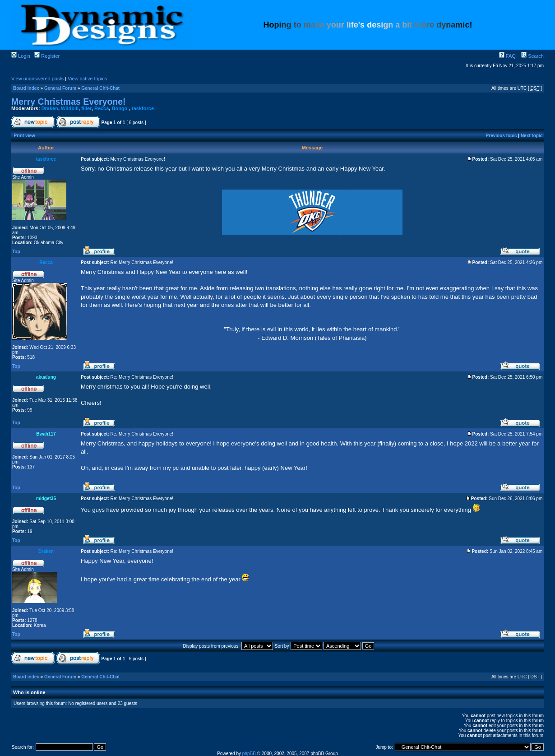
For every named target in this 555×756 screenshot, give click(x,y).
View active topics (87, 79)
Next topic (532, 136)
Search (532, 56)
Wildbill (70, 108)
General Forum (60, 88)
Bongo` (120, 108)
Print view (25, 136)
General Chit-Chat (100, 88)
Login (21, 56)
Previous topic (502, 136)
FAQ (507, 56)
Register (47, 56)
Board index (26, 88)
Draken (50, 108)
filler (86, 108)
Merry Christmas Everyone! (69, 102)
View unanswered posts (37, 79)
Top (16, 252)
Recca (102, 108)
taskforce (143, 108)
